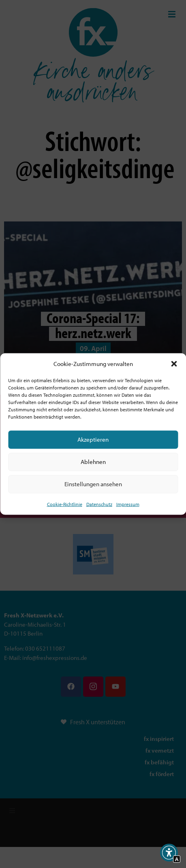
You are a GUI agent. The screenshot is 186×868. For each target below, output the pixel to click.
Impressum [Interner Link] (128, 504)
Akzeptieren (93, 439)
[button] (174, 364)
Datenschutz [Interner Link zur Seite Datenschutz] (99, 504)
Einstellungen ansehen (93, 484)
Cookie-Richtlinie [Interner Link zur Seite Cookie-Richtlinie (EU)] (65, 504)
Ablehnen (93, 462)
